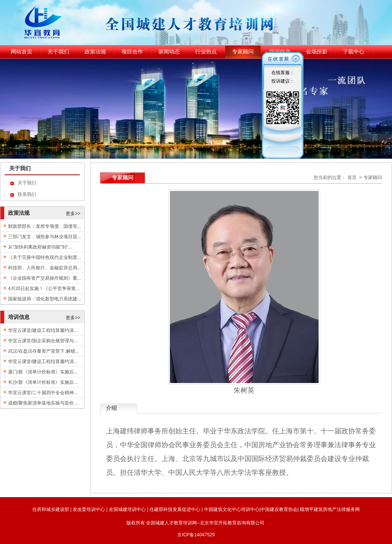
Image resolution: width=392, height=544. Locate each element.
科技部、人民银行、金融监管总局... (45, 268)
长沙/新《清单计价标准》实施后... (43, 382)
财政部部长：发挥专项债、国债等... (45, 226)
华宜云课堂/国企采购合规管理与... (43, 341)
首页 (352, 177)
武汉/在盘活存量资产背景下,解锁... (44, 351)
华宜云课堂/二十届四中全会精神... (43, 393)
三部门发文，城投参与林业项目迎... (45, 237)
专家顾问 (373, 177)
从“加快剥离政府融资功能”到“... (40, 247)
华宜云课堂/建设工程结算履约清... (43, 330)
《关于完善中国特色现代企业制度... (45, 257)
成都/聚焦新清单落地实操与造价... (43, 403)
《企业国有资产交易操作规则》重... (45, 278)
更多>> (73, 214)
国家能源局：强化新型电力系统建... (45, 299)
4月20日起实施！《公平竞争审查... (44, 289)
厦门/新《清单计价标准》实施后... (43, 372)
